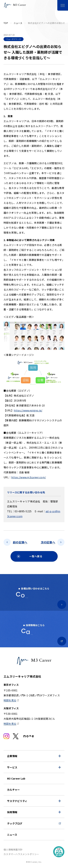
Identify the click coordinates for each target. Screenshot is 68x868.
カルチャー (13, 790)
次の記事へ (48, 542)
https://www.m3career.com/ (28, 477)
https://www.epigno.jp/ (28, 410)
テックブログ (15, 823)
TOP (6, 23)
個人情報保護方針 (13, 850)
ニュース (18, 23)
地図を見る (10, 700)
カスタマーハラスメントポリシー (21, 854)
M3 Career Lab (16, 778)
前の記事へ (20, 542)
